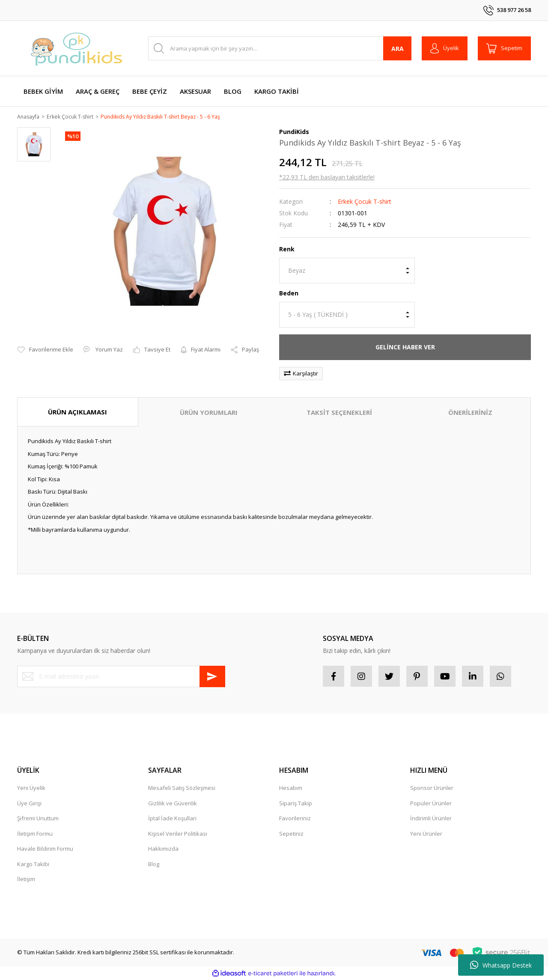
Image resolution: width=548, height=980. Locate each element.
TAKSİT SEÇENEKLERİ (339, 413)
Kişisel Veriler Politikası (178, 834)
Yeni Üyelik (31, 789)
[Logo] (77, 48)
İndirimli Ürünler (431, 819)
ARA (398, 49)
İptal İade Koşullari (172, 819)
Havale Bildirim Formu (45, 849)
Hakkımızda (163, 849)
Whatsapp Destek (501, 965)
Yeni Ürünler (426, 834)
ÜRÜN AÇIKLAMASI (77, 412)
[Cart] (504, 48)
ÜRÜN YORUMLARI (209, 413)
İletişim (26, 880)
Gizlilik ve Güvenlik (173, 804)
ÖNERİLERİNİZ (470, 413)
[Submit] (212, 677)
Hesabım (291, 789)
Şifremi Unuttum (38, 819)
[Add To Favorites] (45, 351)
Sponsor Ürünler (432, 789)
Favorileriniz (295, 819)
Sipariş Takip (296, 804)
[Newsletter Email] (121, 677)
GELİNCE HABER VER (405, 347)
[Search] (280, 48)
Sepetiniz (291, 834)
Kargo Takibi (33, 864)
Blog (154, 864)
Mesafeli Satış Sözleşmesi (182, 789)
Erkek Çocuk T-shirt (365, 202)
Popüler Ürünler (431, 804)
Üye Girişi (29, 804)
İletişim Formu (35, 834)
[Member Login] (445, 48)
